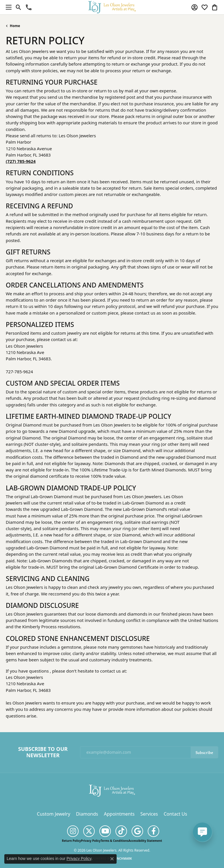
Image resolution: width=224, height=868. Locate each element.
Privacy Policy (91, 841)
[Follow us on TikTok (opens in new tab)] (121, 831)
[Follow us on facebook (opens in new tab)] (153, 831)
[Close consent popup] (112, 859)
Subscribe (204, 752)
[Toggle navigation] (7, 7)
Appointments (119, 814)
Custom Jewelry (54, 814)
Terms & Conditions (114, 841)
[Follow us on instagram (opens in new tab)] (73, 831)
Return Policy (71, 841)
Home (15, 26)
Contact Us (175, 814)
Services (149, 814)
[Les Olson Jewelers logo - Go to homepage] (112, 7)
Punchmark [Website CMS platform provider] (123, 859)
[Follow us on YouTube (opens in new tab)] (105, 831)
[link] (29, 7)
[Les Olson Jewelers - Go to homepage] (112, 790)
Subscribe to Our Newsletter (43, 752)
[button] (19, 7)
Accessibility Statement (145, 841)
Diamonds (87, 814)
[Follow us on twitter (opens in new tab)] (89, 831)
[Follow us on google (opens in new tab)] (137, 831)
